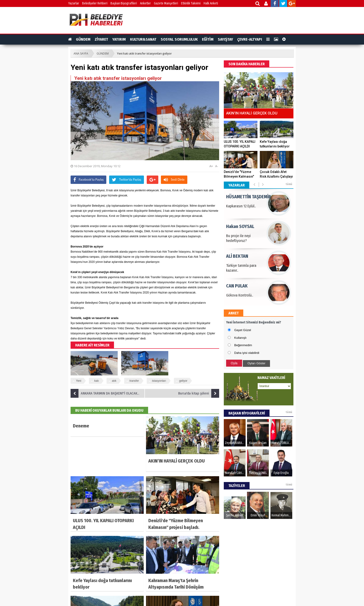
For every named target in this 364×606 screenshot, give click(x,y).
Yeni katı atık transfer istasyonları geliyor (144, 54)
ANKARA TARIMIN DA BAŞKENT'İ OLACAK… (105, 393)
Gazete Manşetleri (166, 3)
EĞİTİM (208, 39)
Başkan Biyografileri (124, 3)
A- (217, 166)
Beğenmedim (243, 345)
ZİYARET (101, 39)
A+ (211, 166)
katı (96, 381)
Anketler (145, 3)
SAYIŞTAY (225, 39)
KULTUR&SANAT (143, 39)
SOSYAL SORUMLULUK (179, 39)
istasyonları (159, 381)
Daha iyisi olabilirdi (247, 353)
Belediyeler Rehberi (95, 3)
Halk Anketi (211, 3)
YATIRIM (119, 39)
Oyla (234, 363)
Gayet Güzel (243, 330)
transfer (134, 381)
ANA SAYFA (81, 54)
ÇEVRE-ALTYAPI (250, 39)
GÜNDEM (83, 39)
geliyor (183, 381)
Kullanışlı (240, 338)
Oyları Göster (256, 363)
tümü (289, 184)
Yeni (79, 381)
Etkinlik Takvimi (191, 3)
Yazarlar (74, 3)
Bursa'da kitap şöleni (199, 393)
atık (114, 381)
